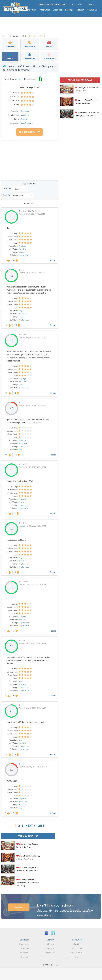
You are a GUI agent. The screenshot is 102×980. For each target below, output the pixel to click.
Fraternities (44, 10)
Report (53, 260)
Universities (30, 10)
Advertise (50, 944)
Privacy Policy (77, 953)
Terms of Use (77, 948)
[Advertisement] (30, 160)
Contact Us (92, 10)
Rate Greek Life (29, 132)
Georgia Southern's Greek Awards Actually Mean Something (27, 883)
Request (80, 10)
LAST (41, 825)
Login (80, 4)
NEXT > (30, 825)
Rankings (69, 10)
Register (91, 4)
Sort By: (7, 195)
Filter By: (7, 189)
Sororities (58, 10)
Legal (77, 957)
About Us (77, 944)
